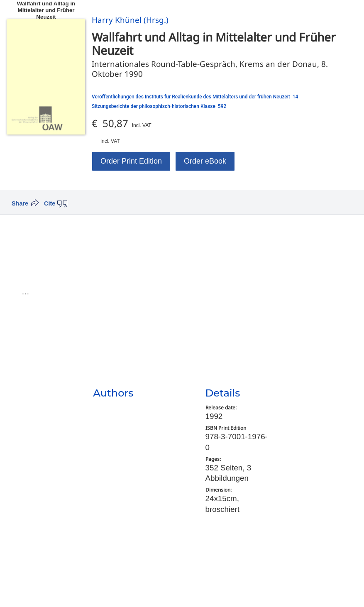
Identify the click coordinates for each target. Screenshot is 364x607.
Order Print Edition (131, 161)
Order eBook (205, 161)
